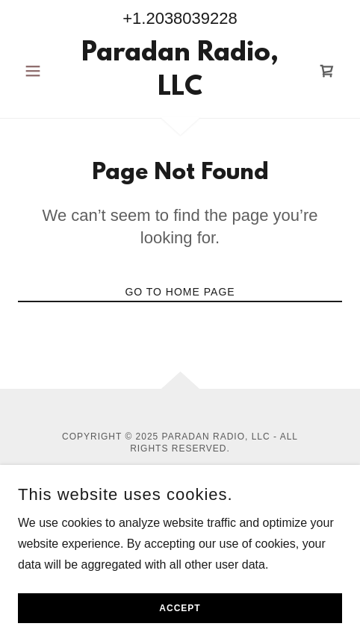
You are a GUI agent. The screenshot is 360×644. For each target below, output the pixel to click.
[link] (180, 71)
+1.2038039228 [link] (180, 18)
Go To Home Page (180, 292)
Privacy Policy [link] (180, 485)
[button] (42, 71)
